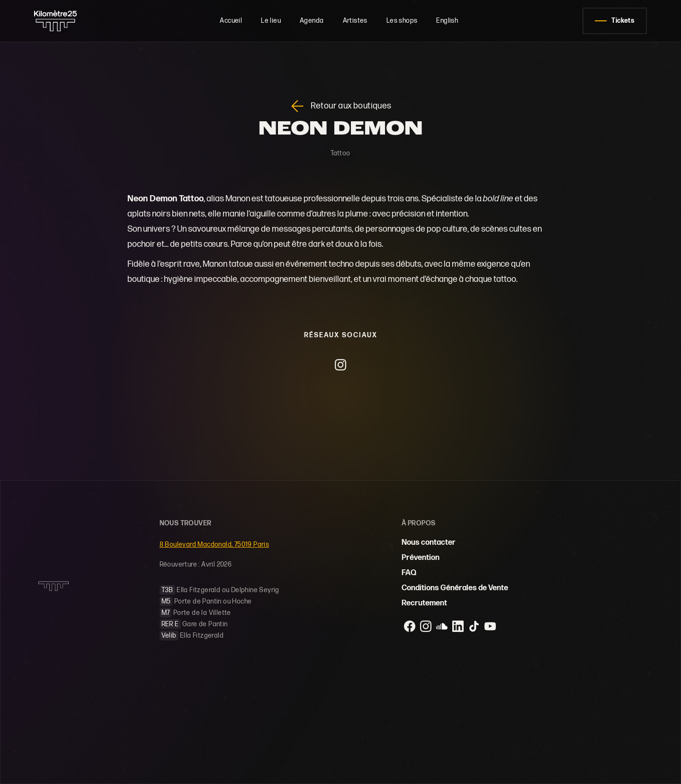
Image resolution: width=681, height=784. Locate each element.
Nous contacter (429, 543)
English (447, 21)
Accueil (231, 21)
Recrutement (424, 603)
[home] (65, 21)
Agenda (312, 21)
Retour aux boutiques (351, 106)
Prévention (421, 558)
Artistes (355, 21)
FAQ (409, 573)
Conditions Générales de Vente (455, 588)
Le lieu (271, 21)
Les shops (402, 21)
